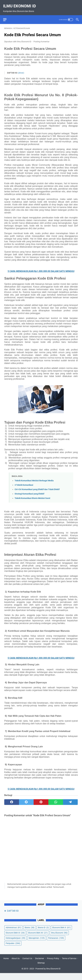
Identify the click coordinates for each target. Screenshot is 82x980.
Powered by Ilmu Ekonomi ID (48, 976)
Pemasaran (56, 944)
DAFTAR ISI (13, 917)
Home (15, 965)
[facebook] (12, 799)
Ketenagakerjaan (15, 944)
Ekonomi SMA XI (15, 939)
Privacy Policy (62, 965)
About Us (24, 965)
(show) (21, 70)
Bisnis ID (43, 933)
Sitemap (50, 970)
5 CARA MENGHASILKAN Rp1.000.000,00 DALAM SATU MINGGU (41, 268)
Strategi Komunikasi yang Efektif (29, 491)
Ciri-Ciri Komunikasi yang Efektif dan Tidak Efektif (37, 487)
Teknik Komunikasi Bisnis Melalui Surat (32, 495)
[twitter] (26, 799)
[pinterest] (41, 799)
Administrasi (13, 933)
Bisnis (30, 933)
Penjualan (13, 949)
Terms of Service (36, 970)
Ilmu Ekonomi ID (21, 3)
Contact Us (36, 965)
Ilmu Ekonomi (59, 939)
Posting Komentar (41, 39)
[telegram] (70, 799)
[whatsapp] (56, 799)
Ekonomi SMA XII (38, 939)
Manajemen (37, 944)
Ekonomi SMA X (61, 933)
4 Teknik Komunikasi (24, 482)
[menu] (8, 16)
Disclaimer (48, 965)
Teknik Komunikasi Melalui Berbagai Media (34, 478)
